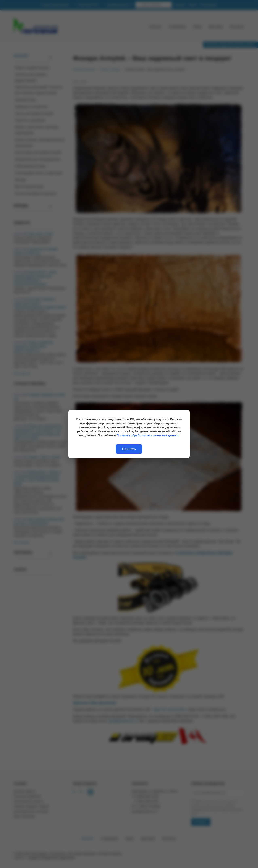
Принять (129, 449)
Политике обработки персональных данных (148, 435)
